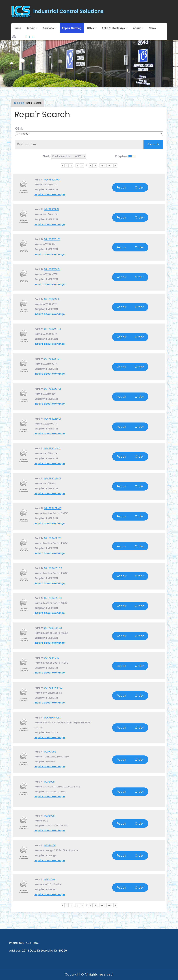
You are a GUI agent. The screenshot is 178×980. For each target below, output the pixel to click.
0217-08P (50, 880)
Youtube (26, 35)
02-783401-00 (53, 508)
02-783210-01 (52, 180)
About (137, 28)
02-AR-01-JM (52, 718)
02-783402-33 (53, 628)
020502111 (50, 782)
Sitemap (14, 35)
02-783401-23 (53, 538)
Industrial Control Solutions (68, 11)
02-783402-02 (53, 568)
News (152, 28)
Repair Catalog (72, 28)
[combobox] (89, 134)
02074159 (50, 846)
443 (110, 165)
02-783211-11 (51, 209)
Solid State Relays (113, 28)
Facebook (29, 35)
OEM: (20, 129)
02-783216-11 (52, 299)
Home (17, 28)
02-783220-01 (53, 329)
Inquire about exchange (50, 194)
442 (103, 165)
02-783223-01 (52, 389)
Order (139, 187)
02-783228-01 (53, 479)
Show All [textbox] (23, 134)
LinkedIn (33, 35)
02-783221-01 (52, 359)
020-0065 (50, 752)
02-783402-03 (53, 598)
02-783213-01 (52, 239)
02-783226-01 (53, 419)
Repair (31, 28)
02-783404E (52, 658)
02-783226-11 (52, 449)
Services (48, 28)
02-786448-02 (53, 688)
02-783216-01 (52, 269)
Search (153, 144)
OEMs (90, 28)
